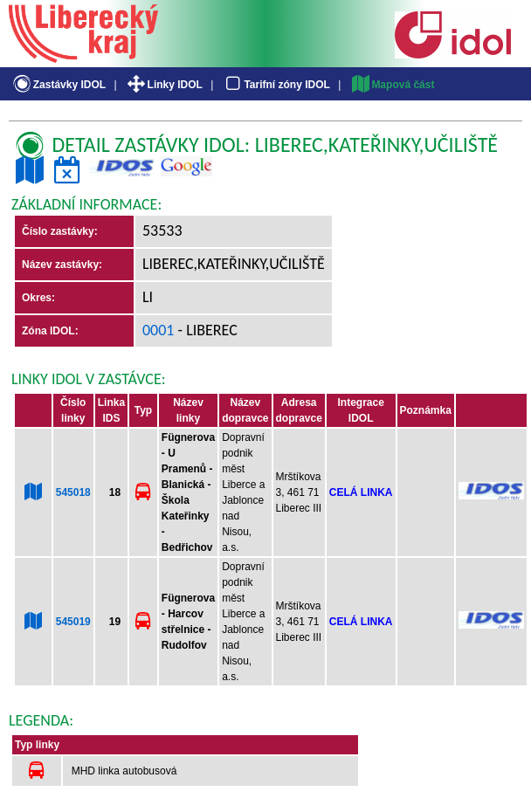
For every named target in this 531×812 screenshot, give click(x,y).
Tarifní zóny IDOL (276, 85)
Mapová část (392, 85)
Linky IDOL (164, 85)
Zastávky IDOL (58, 85)
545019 (73, 622)
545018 (73, 492)
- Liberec (206, 330)
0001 (159, 330)
